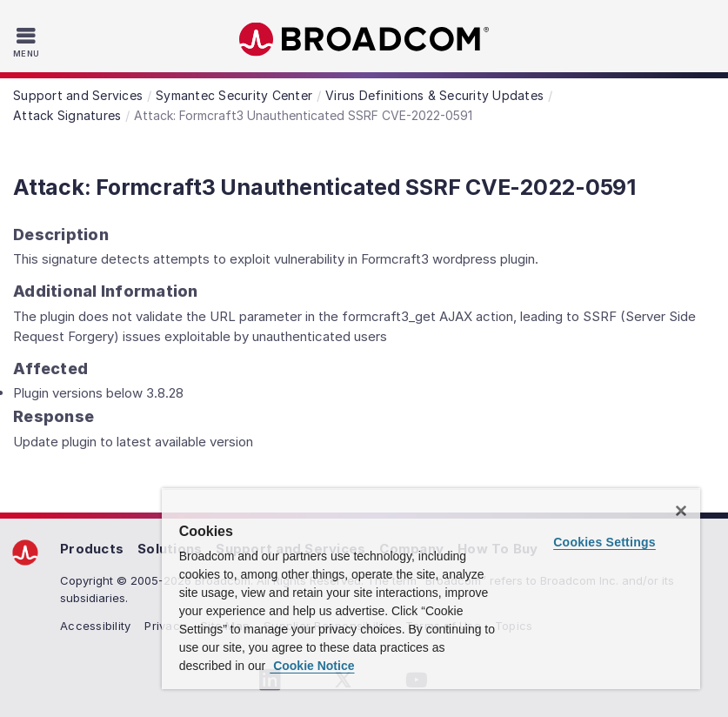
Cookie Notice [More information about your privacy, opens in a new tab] (312, 666)
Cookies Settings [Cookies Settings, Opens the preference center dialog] (604, 542)
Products (92, 549)
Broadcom (364, 40)
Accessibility (95, 626)
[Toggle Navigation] (28, 42)
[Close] (681, 511)
